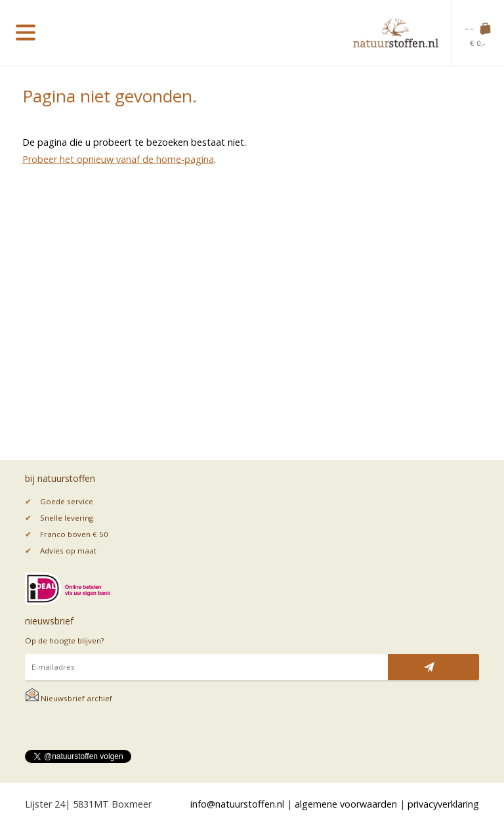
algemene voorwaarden (346, 804)
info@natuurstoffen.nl (237, 804)
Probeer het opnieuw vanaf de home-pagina (118, 159)
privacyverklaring (443, 804)
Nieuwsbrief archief (69, 698)
